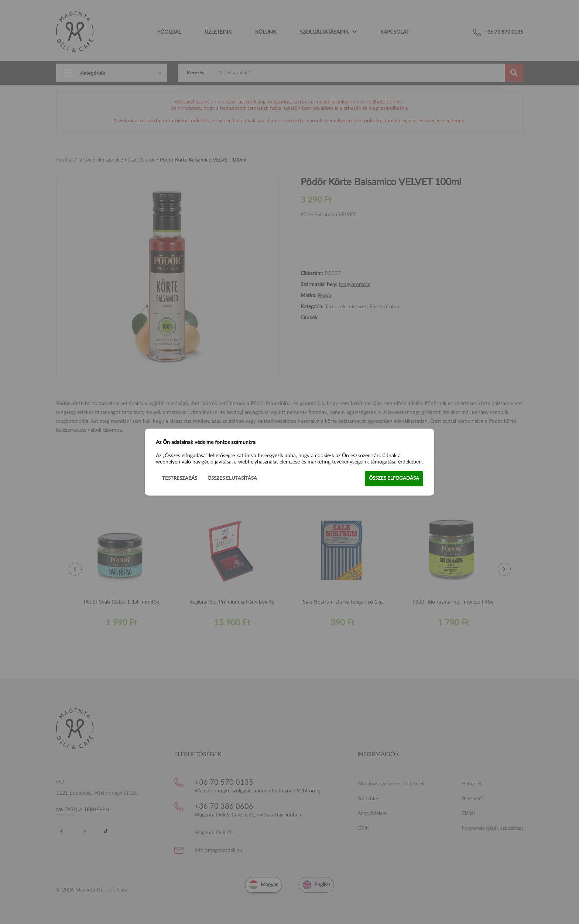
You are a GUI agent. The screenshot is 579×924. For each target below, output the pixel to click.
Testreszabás (180, 478)
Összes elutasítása (232, 478)
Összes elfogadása (394, 478)
